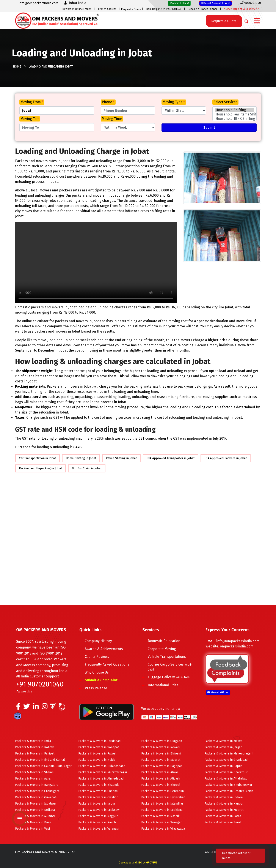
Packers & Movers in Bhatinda (99, 785)
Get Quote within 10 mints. (237, 856)
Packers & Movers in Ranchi (97, 822)
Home (17, 67)
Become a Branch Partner (202, 9)
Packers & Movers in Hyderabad (163, 797)
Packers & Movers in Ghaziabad (226, 760)
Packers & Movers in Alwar (160, 772)
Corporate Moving (162, 649)
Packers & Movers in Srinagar (162, 822)
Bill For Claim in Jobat (87, 468)
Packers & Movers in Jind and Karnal (40, 760)
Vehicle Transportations (167, 657)
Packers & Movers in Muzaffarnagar (103, 772)
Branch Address (107, 9)
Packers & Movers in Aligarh (161, 779)
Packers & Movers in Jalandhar (162, 804)
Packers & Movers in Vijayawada (163, 829)
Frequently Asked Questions (107, 664)
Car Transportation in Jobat (37, 458)
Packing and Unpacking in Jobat (40, 468)
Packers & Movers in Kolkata (35, 810)
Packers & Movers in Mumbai (35, 816)
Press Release (96, 688)
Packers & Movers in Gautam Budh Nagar (43, 766)
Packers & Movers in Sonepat (99, 747)
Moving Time (112, 119)
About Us (211, 852)
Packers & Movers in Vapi (32, 829)
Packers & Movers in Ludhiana (162, 810)
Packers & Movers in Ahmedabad (101, 779)
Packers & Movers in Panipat (35, 754)
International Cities (163, 685)
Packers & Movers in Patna (223, 816)
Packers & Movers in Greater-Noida (229, 791)
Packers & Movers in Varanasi (98, 829)
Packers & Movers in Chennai (98, 791)
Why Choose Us (97, 672)
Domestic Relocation (164, 641)
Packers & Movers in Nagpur (98, 816)
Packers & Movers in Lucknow (99, 810)
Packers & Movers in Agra (33, 779)
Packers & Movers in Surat (223, 822)
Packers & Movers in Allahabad (226, 779)
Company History (98, 641)
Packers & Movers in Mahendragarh (229, 754)
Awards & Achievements (104, 649)
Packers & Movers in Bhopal (161, 785)
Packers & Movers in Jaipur (97, 804)
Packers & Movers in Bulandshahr (102, 766)
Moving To (30, 119)
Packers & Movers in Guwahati (36, 797)
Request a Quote (131, 9)
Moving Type (174, 102)
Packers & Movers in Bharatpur (226, 772)
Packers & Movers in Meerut (161, 760)
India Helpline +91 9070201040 (163, 9)
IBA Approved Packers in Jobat (226, 458)
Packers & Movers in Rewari (160, 747)
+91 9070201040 (40, 684)
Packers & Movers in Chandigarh (37, 791)
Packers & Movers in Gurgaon (162, 741)
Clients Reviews (97, 657)
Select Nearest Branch (216, 3)
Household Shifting (234, 110)
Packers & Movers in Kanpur (224, 804)
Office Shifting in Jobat (121, 458)
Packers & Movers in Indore (224, 797)
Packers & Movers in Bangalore (37, 785)
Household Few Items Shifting (234, 114)
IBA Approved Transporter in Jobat (171, 458)
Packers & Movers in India (33, 741)
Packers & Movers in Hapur (223, 766)
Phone (108, 102)
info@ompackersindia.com (238, 641)
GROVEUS (152, 863)
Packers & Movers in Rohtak (34, 747)
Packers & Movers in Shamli (34, 772)
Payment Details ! (179, 3)
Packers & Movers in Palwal (97, 754)
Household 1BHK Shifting (234, 119)
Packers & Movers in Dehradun (162, 791)
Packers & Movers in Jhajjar (223, 747)
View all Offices (218, 692)
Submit (209, 127)
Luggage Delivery (169, 677)
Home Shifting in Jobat (81, 458)
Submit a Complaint (101, 680)
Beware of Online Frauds (77, 9)
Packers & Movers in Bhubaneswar (228, 785)
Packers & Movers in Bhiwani (161, 754)
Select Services (225, 102)
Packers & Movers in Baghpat (162, 766)
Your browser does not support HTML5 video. (96, 263)
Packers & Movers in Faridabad (99, 741)
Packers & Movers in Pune (33, 822)
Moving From (32, 102)
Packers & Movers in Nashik (160, 816)
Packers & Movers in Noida (97, 760)
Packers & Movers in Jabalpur (36, 804)
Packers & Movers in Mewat (223, 741)
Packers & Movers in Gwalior (98, 797)
